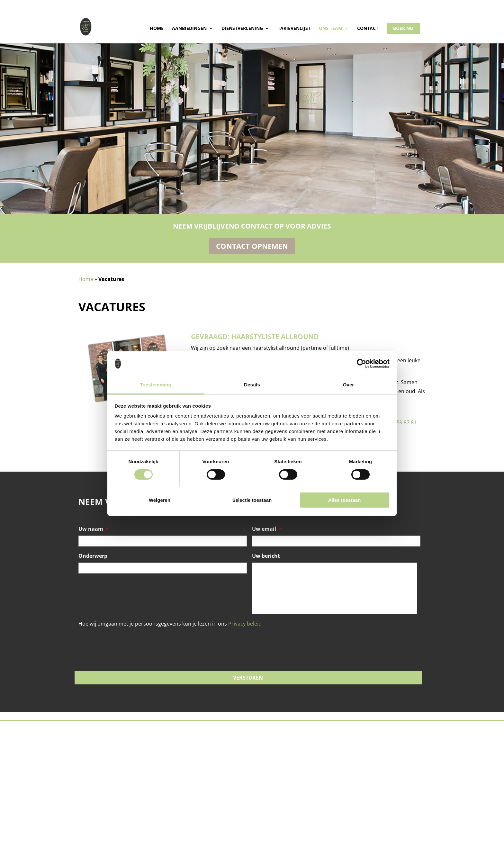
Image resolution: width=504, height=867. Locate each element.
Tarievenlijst (294, 29)
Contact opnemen (252, 246)
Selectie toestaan (252, 500)
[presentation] (127, 638)
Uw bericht (266, 556)
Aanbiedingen (189, 29)
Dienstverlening (242, 29)
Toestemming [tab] (156, 385)
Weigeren (160, 500)
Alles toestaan (345, 500)
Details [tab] (252, 385)
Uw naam (94, 529)
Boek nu (403, 28)
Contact (368, 29)
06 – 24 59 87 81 (398, 422)
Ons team (331, 29)
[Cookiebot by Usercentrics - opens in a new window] (361, 364)
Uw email (267, 529)
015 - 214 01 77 (97, 5)
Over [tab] (349, 385)
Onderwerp (93, 556)
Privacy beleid (245, 624)
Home (157, 29)
